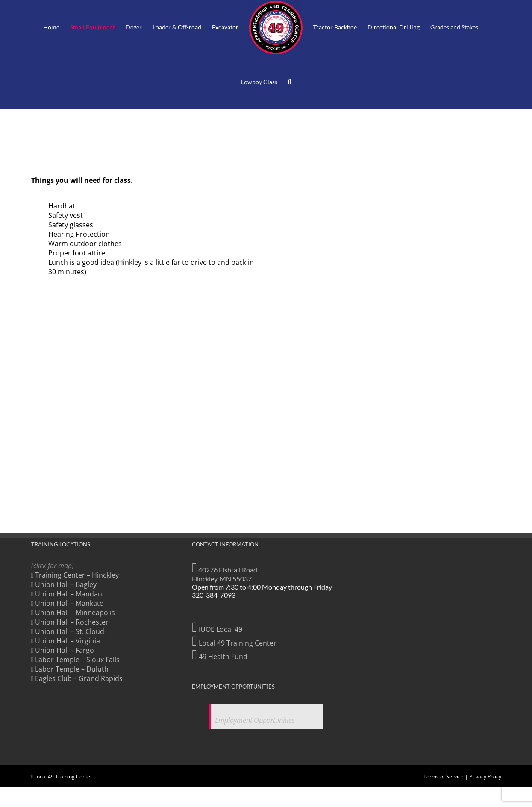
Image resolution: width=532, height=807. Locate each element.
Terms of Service (444, 757)
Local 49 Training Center (234, 643)
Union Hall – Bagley (66, 584)
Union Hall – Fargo (65, 650)
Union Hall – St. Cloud (70, 631)
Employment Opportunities (255, 720)
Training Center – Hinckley (77, 575)
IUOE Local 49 (217, 629)
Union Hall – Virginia (68, 641)
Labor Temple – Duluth (72, 669)
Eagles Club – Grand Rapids (79, 678)
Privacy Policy (485, 757)
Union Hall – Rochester (72, 622)
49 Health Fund (220, 657)
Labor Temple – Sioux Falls (77, 660)
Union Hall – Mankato (69, 603)
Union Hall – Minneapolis (75, 613)
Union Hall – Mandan (69, 594)
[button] (290, 82)
